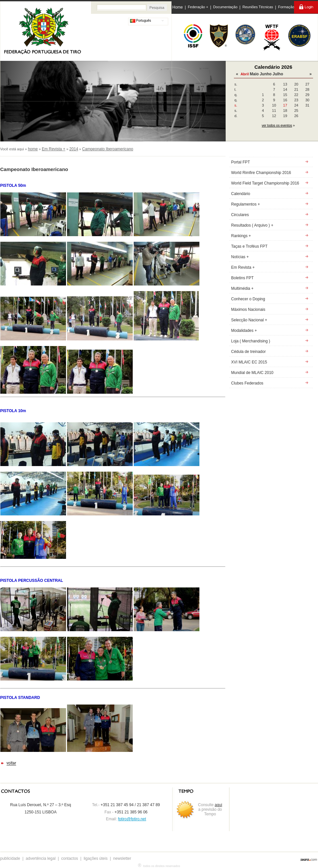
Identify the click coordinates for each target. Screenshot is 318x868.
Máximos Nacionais (248, 310)
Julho (278, 74)
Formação (286, 7)
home (33, 149)
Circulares (240, 215)
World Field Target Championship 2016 (265, 183)
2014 (74, 149)
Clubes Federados (247, 383)
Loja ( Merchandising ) (251, 341)
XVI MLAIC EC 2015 (249, 362)
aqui (219, 805)
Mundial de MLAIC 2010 (252, 373)
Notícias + (240, 257)
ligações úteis (96, 858)
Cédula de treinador (249, 352)
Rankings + (241, 236)
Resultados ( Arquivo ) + (252, 225)
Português (141, 21)
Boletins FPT (243, 278)
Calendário (241, 194)
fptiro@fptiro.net (132, 819)
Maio (254, 74)
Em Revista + (54, 149)
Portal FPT (241, 162)
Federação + (198, 7)
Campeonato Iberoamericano (108, 149)
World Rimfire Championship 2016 (261, 173)
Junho (266, 74)
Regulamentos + (246, 204)
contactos (69, 858)
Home (178, 7)
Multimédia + (242, 288)
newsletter (122, 858)
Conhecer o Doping (248, 299)
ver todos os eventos (277, 125)
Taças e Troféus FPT (250, 246)
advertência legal (41, 858)
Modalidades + (244, 331)
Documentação (225, 7)
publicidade (10, 858)
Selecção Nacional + (249, 320)
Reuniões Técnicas (258, 7)
